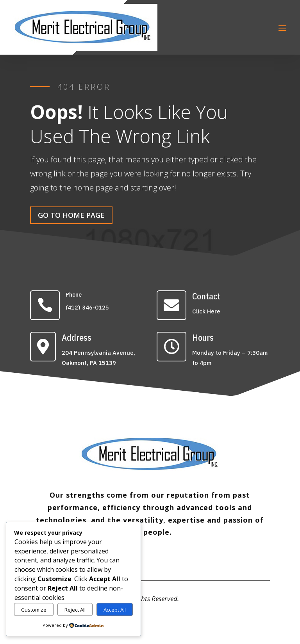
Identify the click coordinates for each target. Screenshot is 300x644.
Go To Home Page (71, 215)
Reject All (75, 610)
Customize (34, 610)
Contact (206, 296)
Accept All (115, 610)
